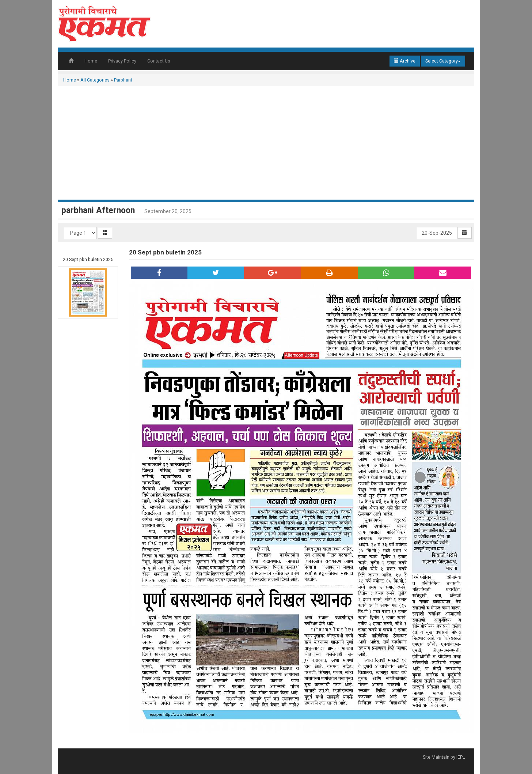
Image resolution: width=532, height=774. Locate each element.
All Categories (95, 80)
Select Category (443, 61)
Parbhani (123, 80)
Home (91, 61)
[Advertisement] (266, 145)
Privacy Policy (122, 61)
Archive (405, 61)
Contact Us (159, 61)
